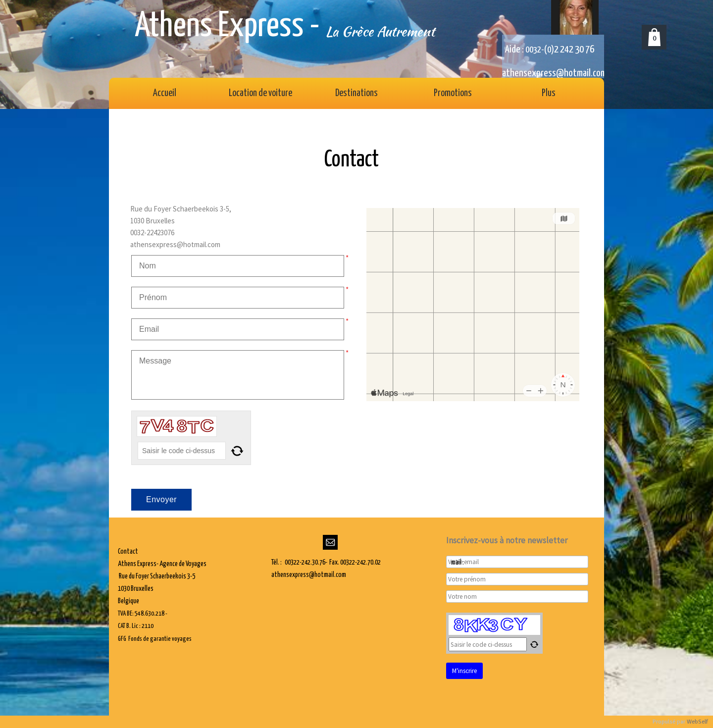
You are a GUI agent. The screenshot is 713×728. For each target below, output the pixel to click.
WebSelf (697, 722)
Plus (549, 93)
